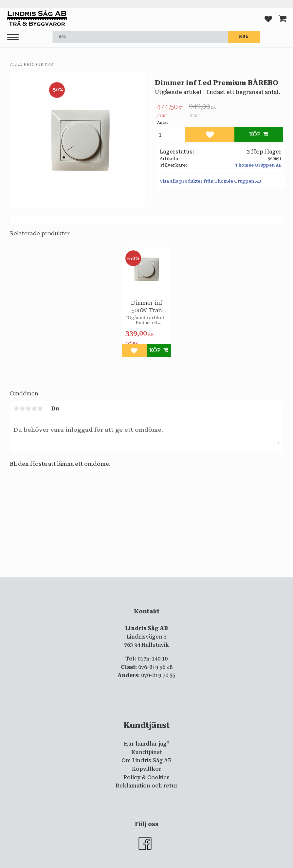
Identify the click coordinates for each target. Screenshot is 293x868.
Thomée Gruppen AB (258, 165)
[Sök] (244, 37)
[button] (13, 37)
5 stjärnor (40, 408)
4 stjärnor (34, 408)
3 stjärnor (28, 408)
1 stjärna (16, 408)
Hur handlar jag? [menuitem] (147, 744)
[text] (170, 111)
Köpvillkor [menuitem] (147, 769)
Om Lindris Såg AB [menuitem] (146, 760)
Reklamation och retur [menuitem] (147, 786)
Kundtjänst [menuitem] (147, 752)
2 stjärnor (22, 408)
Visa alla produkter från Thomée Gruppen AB (210, 181)
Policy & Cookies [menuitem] (146, 778)
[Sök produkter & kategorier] (140, 37)
